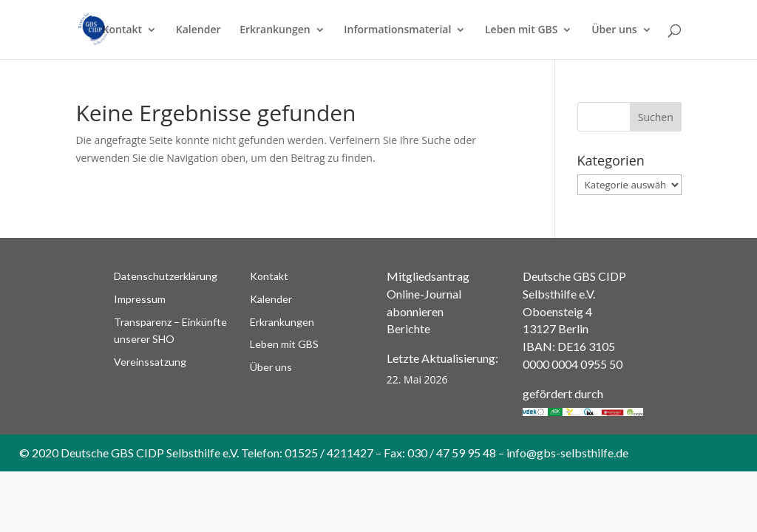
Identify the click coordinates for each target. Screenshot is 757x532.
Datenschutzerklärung (166, 276)
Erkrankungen (275, 30)
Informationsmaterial (397, 30)
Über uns (614, 30)
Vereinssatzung (150, 362)
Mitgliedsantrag (428, 276)
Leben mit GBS (522, 30)
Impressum (140, 299)
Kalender (198, 30)
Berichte (408, 328)
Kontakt (123, 30)
